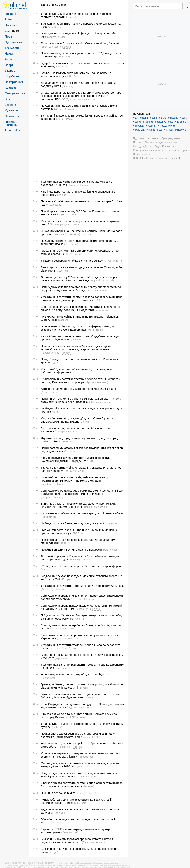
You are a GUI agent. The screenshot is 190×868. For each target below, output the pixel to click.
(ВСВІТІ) (65, 543)
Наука (9, 53)
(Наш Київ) (61, 648)
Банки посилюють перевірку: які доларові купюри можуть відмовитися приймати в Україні (78, 505)
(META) (45, 569)
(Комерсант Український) (66, 234)
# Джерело (181, 122)
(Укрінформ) (55, 27)
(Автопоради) (56, 205)
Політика (11, 25)
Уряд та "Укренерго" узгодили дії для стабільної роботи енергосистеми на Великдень (77, 420)
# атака (162, 118)
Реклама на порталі (178, 150)
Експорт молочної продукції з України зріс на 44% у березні (80, 43)
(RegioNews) (48, 678)
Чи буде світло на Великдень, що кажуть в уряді (72, 523)
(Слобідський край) (68, 638)
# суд (160, 130)
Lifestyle (10, 105)
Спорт (9, 65)
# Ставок (169, 130)
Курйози (11, 88)
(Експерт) (71, 17)
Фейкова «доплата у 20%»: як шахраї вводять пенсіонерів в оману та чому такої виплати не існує (80, 279)
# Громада (139, 126)
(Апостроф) (61, 431)
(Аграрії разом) (95, 330)
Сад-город (12, 116)
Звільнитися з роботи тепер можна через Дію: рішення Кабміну (82, 513)
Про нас (138, 142)
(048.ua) (58, 109)
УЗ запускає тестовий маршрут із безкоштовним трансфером (81, 566)
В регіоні (11, 130)
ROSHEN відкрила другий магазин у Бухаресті (71, 550)
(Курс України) (115, 261)
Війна (9, 19)
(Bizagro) (69, 119)
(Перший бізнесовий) (102, 280)
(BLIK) (99, 300)
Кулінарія (11, 110)
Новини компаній (11, 123)
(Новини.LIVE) (69, 214)
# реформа (161, 122)
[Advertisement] (78, 150)
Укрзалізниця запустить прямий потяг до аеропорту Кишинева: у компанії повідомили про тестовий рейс (82, 298)
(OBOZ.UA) (78, 533)
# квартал (151, 126)
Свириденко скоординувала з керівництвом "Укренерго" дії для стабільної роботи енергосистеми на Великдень (82, 492)
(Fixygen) (66, 579)
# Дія (136, 118)
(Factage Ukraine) (50, 353)
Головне (10, 14)
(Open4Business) (50, 47)
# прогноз (148, 122)
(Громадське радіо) (97, 382)
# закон (137, 122)
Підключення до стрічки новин (161, 142)
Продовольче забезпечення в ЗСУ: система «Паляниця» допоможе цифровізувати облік (78, 735)
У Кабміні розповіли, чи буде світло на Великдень (73, 261)
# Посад (162, 126)
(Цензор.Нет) (82, 609)
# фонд (144, 118)
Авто (8, 59)
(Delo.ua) (62, 195)
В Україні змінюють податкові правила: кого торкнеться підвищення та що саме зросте (77, 841)
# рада (153, 118)
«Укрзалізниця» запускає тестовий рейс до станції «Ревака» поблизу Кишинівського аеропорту (80, 380)
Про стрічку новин (171, 138)
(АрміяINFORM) (91, 737)
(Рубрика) (79, 619)
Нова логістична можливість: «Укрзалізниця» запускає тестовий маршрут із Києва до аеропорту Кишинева (76, 348)
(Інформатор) (102, 310)
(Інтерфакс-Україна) (52, 497)
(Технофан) (59, 813)
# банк (183, 118)
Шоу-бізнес (13, 76)
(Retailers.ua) (110, 550)
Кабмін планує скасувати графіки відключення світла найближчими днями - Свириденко (76, 459)
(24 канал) (62, 66)
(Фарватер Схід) (56, 37)
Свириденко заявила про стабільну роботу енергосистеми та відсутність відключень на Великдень (81, 289)
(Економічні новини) (74, 471)
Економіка (12, 31)
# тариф (151, 130)
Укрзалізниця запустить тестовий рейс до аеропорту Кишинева (82, 586)
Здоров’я (11, 70)
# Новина (173, 118)
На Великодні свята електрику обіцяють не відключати (77, 674)
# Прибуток (181, 130)
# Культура (139, 130)
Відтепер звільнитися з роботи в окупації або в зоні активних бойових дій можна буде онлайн (81, 696)
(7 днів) (55, 362)
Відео (9, 99)
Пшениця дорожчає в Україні (60, 793)
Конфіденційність (142, 146)
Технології (12, 48)
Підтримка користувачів (146, 138)
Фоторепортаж (15, 93)
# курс (172, 126)
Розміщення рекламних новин (149, 150)
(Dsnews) (75, 560)
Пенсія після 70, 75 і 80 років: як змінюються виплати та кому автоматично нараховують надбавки (81, 400)
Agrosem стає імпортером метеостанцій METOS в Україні (78, 389)
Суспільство (13, 42)
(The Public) (56, 823)
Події (8, 36)
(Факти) (56, 412)
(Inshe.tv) (57, 727)
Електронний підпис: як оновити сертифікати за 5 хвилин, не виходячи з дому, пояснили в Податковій (81, 308)
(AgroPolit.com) (88, 793)
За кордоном (14, 82)
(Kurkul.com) (80, 803)
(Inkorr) (66, 56)
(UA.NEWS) (73, 76)
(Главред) (63, 320)
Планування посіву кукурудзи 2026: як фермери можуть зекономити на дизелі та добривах (77, 328)
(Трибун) (73, 185)
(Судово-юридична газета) (81, 99)
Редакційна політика (165, 146)
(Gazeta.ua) (62, 271)
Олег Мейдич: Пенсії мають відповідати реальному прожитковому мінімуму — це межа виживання (74, 479)
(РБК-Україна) (77, 717)
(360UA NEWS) (98, 290)
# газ (171, 122)
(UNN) (90, 461)
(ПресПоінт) (47, 484)
